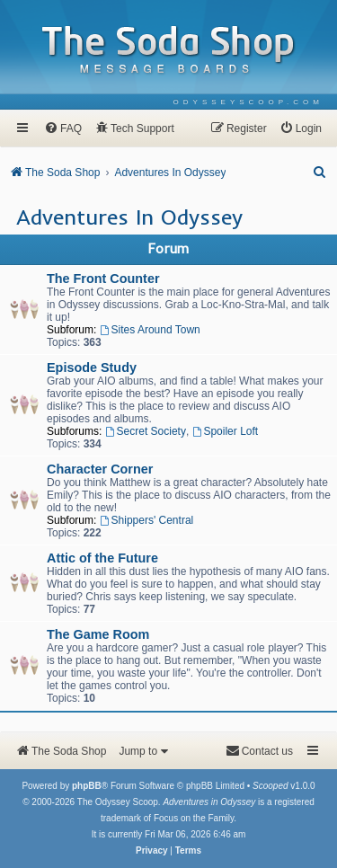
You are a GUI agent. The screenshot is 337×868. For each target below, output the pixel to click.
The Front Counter (103, 279)
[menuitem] (248, 102)
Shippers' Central (147, 520)
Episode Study (92, 368)
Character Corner (100, 469)
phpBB (87, 786)
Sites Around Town (150, 330)
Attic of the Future (102, 558)
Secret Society (146, 431)
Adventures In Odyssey (129, 217)
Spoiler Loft (226, 431)
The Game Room (98, 634)
